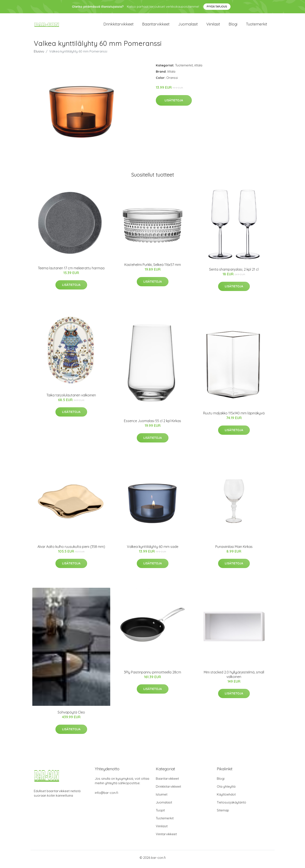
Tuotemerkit (257, 26)
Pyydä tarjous (217, 7)
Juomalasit (188, 26)
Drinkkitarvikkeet (118, 26)
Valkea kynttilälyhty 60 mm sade (153, 550)
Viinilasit (213, 26)
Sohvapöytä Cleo (71, 715)
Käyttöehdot (226, 797)
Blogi (233, 26)
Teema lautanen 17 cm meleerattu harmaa (71, 271)
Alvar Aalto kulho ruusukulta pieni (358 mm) (71, 550)
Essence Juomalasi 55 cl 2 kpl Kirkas (152, 424)
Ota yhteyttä (226, 789)
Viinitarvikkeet (166, 837)
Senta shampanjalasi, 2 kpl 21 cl (234, 272)
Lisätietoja (174, 103)
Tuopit (160, 813)
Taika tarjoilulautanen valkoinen (71, 398)
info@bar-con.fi (106, 796)
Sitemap (223, 813)
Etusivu (39, 54)
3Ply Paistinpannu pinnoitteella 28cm (152, 675)
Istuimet (162, 797)
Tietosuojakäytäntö (231, 805)
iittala (198, 68)
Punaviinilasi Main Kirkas (234, 550)
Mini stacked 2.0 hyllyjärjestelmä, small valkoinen (234, 677)
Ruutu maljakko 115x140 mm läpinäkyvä (234, 416)
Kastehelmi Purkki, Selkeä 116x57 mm (153, 268)
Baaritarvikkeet (156, 26)
